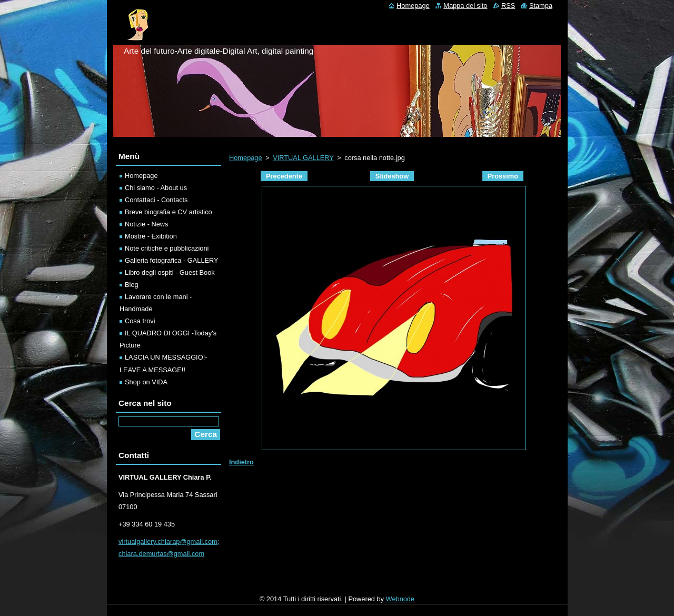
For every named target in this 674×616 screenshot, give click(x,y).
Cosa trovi (140, 321)
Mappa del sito (465, 6)
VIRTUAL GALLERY (303, 158)
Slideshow (392, 176)
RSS (508, 6)
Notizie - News (147, 224)
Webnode (400, 599)
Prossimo (503, 176)
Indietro (241, 462)
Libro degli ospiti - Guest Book (170, 272)
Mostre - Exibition (151, 236)
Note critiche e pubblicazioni (167, 248)
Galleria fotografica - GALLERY (172, 260)
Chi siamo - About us (156, 188)
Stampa (541, 6)
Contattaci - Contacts (156, 200)
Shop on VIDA (146, 382)
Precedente (284, 176)
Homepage (246, 158)
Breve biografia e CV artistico (168, 212)
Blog (132, 285)
